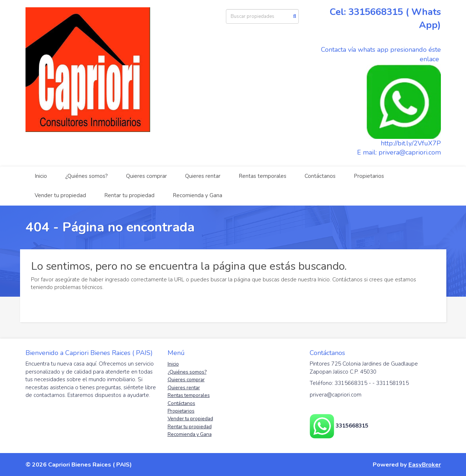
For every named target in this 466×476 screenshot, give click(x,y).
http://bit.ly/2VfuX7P (411, 143)
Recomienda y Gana (197, 195)
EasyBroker (425, 465)
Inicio (41, 176)
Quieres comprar (146, 176)
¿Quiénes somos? (87, 176)
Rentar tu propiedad (129, 195)
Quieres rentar (203, 176)
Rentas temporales (263, 176)
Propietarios (369, 176)
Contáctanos (320, 176)
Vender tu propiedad (60, 195)
